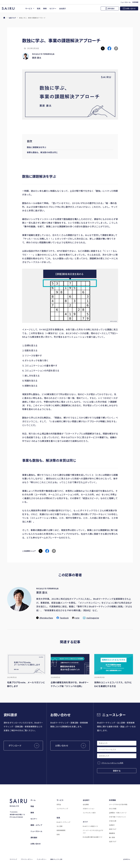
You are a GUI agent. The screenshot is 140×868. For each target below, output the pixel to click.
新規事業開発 (61, 830)
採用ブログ (113, 829)
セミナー (34, 819)
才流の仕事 (113, 821)
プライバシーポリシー (27, 859)
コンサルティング (62, 808)
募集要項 (112, 833)
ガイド (85, 822)
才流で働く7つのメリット (117, 817)
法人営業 (60, 826)
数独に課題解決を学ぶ (37, 147)
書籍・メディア (36, 825)
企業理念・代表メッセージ (118, 813)
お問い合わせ (36, 844)
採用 (58, 834)
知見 (58, 818)
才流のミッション (89, 808)
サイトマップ (13, 859)
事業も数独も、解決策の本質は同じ (42, 152)
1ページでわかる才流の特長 (118, 804)
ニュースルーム (36, 831)
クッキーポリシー (42, 859)
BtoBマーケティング (63, 822)
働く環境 (112, 837)
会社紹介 (86, 800)
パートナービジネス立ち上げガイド (93, 832)
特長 (32, 806)
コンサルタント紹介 (89, 813)
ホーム (33, 800)
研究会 (59, 804)
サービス (60, 800)
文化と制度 (113, 808)
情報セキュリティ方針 (56, 859)
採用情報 (112, 800)
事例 (32, 813)
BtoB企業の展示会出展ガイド (93, 837)
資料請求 (34, 837)
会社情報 (86, 804)
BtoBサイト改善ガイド (90, 826)
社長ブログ (12, 18)
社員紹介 (112, 825)
